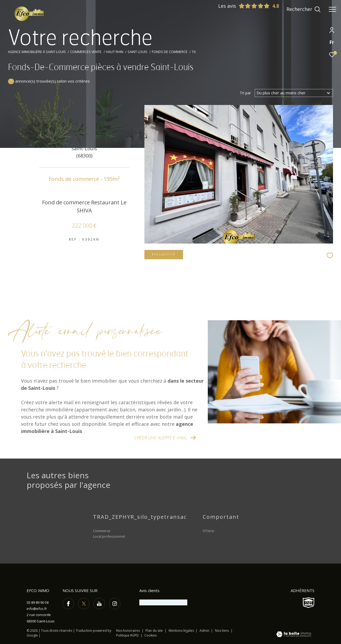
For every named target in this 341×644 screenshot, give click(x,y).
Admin (205, 631)
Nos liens (222, 631)
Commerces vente (86, 52)
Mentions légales (182, 631)
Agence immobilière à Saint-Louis (37, 52)
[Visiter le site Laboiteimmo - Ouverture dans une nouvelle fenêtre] (294, 635)
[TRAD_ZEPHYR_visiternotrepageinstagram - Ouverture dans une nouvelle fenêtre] (115, 604)
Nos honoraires (128, 631)
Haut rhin (115, 52)
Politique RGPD (127, 635)
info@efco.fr (37, 609)
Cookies (151, 635)
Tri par (245, 93)
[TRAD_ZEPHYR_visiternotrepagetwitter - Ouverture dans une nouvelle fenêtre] (84, 604)
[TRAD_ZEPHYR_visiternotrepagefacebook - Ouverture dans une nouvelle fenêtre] (68, 604)
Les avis (244, 6)
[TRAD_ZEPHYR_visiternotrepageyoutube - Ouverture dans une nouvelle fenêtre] (99, 604)
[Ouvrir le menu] (332, 9)
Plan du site (155, 631)
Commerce (102, 531)
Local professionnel (109, 536)
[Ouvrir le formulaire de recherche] (303, 9)
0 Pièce (208, 531)
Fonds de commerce (170, 52)
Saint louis (137, 52)
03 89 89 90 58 (38, 602)
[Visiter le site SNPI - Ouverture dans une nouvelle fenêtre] (308, 603)
